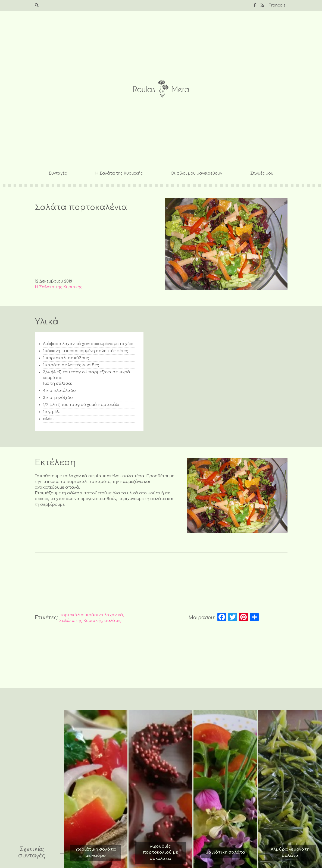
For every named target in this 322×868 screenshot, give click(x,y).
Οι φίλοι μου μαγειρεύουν (196, 173)
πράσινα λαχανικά (104, 615)
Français (277, 5)
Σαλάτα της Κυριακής (81, 621)
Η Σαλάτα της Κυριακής (119, 173)
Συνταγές (58, 173)
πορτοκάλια (71, 615)
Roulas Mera (161, 89)
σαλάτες (113, 621)
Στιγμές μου (262, 173)
